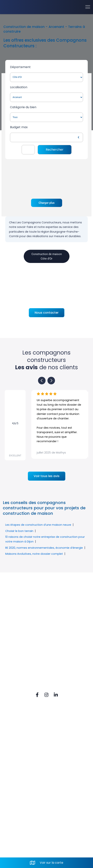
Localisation (19, 87)
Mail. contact (19, 786)
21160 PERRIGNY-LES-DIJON (32, 773)
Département (20, 67)
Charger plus (47, 203)
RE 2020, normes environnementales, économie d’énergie (44, 548)
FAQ (13, 729)
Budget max (19, 127)
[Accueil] (17, 7)
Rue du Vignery (22, 767)
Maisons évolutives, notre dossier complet (34, 554)
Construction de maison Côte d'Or (47, 256)
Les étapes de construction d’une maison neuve (38, 525)
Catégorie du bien (23, 107)
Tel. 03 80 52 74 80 (24, 779)
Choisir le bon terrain (19, 531)
